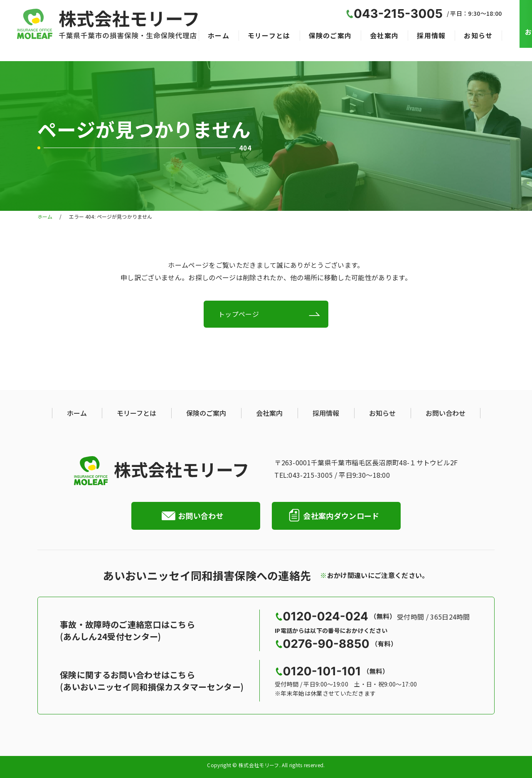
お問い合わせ (446, 413)
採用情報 (431, 35)
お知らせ (478, 35)
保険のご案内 (330, 35)
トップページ (239, 314)
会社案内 (384, 35)
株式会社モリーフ (259, 766)
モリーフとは (269, 35)
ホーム (219, 35)
